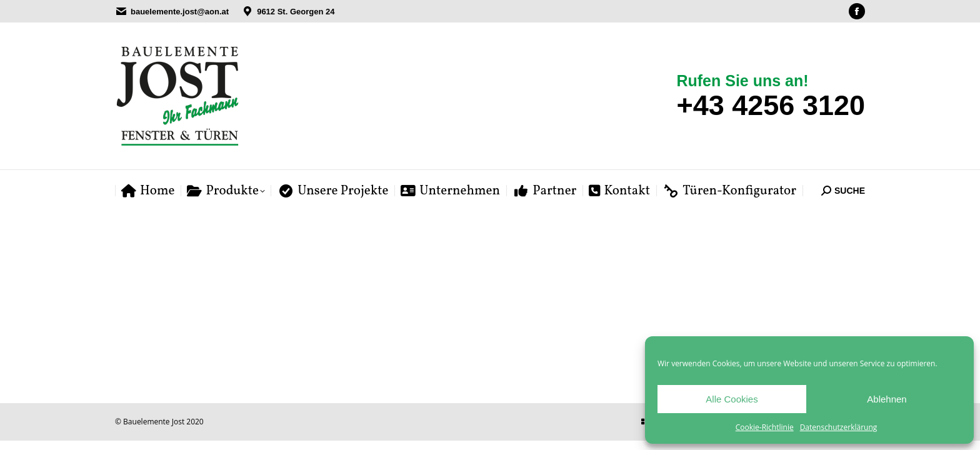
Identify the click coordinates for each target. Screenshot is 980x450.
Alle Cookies (732, 399)
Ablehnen (887, 399)
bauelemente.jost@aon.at (180, 12)
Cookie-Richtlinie (765, 427)
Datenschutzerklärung (839, 427)
